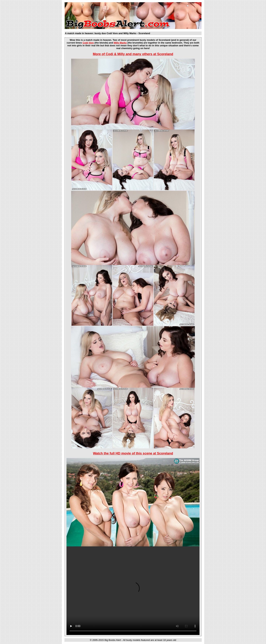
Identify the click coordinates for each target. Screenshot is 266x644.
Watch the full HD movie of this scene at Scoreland (133, 453)
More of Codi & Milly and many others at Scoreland (133, 54)
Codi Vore (88, 43)
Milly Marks (120, 43)
